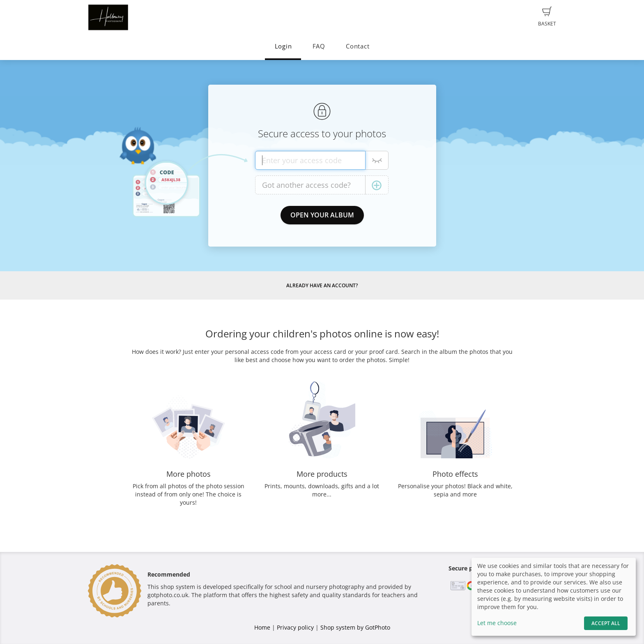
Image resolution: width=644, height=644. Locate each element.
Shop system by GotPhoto (355, 627)
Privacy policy (295, 627)
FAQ (319, 46)
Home (262, 627)
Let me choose (497, 623)
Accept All (606, 623)
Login (283, 46)
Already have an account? (322, 285)
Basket (547, 17)
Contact (358, 46)
